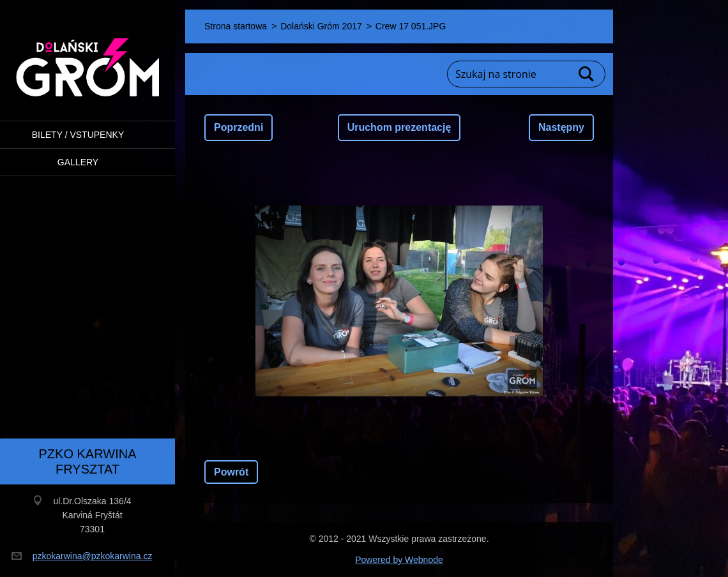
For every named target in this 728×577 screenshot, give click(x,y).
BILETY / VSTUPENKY (78, 135)
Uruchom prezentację (399, 127)
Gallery (78, 162)
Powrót (231, 472)
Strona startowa (236, 26)
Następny (561, 127)
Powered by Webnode (399, 560)
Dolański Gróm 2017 (321, 26)
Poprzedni (239, 127)
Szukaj (587, 74)
